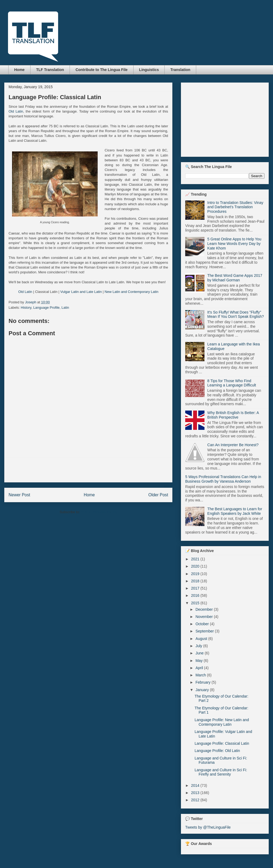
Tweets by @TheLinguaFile (208, 827)
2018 (196, 581)
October (203, 624)
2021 (196, 559)
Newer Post (19, 495)
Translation (180, 70)
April (200, 668)
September (205, 631)
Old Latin (16, 111)
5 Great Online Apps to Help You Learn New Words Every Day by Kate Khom (234, 244)
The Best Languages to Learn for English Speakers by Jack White (235, 511)
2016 (196, 595)
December (204, 609)
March (201, 675)
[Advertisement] (88, 470)
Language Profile (46, 308)
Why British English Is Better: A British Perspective (233, 415)
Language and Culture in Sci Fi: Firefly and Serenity (221, 772)
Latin (65, 308)
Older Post (158, 495)
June (200, 653)
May (199, 661)
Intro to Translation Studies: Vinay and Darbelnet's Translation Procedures (235, 207)
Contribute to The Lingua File (101, 70)
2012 (196, 800)
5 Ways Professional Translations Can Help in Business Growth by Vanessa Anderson (223, 479)
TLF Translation (50, 70)
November (204, 617)
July (199, 646)
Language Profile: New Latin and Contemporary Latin (222, 722)
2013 (196, 793)
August (202, 639)
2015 (196, 603)
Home (19, 70)
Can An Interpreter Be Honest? (233, 445)
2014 (196, 785)
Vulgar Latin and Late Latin (81, 292)
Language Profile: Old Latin (217, 751)
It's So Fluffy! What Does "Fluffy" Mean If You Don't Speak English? (236, 314)
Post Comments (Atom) (99, 512)
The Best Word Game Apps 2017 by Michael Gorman (235, 278)
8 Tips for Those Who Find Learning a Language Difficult (232, 383)
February (203, 682)
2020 (196, 566)
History (26, 308)
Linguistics (149, 70)
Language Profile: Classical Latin (222, 743)
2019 (196, 574)
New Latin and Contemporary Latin (132, 292)
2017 (196, 588)
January (203, 690)
